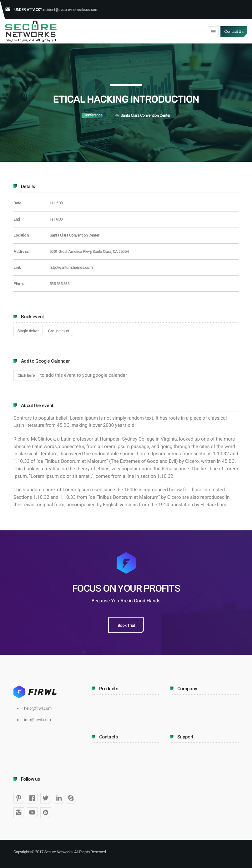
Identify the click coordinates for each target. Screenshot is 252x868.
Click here (26, 375)
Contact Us (234, 31)
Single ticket (28, 331)
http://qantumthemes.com (71, 267)
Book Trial (126, 625)
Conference (93, 115)
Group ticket (58, 331)
